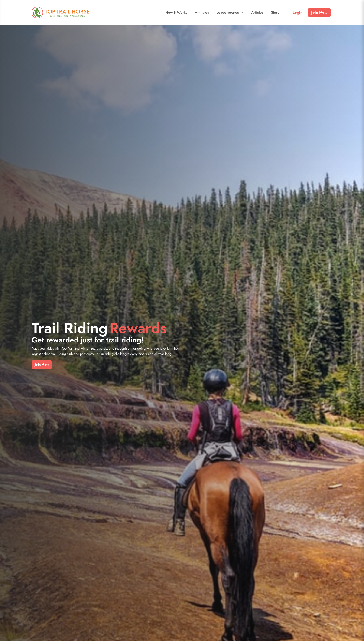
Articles (257, 12)
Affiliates (202, 12)
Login (297, 12)
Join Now (319, 12)
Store (275, 12)
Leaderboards (230, 12)
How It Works (176, 12)
